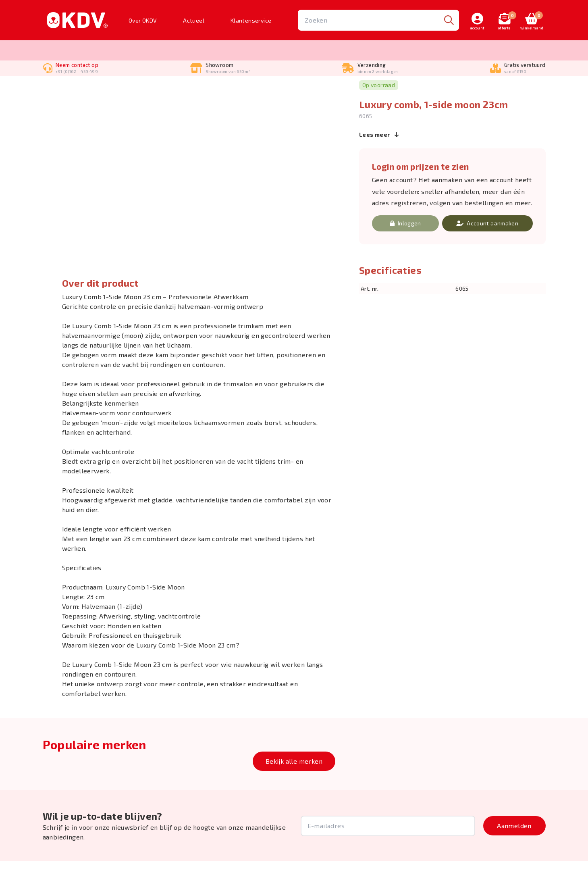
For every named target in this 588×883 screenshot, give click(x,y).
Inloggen (405, 245)
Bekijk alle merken (294, 783)
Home (50, 91)
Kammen (110, 91)
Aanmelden (514, 847)
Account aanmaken (487, 245)
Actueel (194, 20)
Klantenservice (251, 20)
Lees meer (379, 156)
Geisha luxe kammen (154, 91)
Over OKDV (143, 20)
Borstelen (78, 91)
